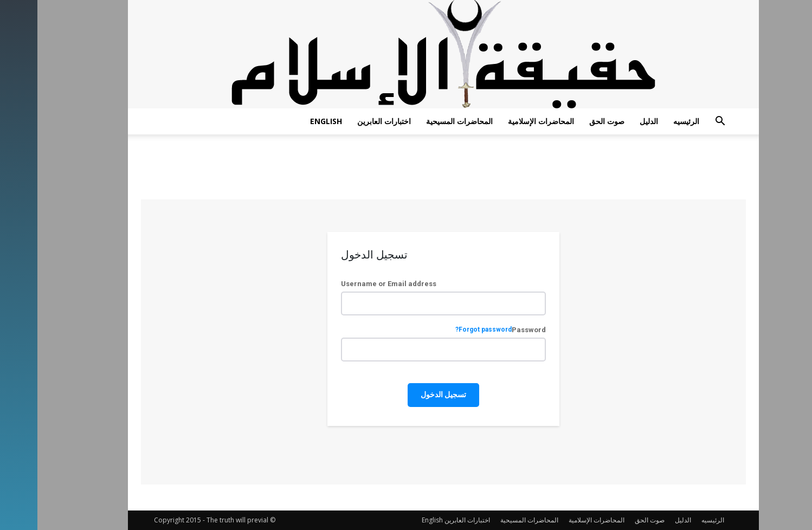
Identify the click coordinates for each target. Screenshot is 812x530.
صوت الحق (569, 121)
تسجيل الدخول (406, 395)
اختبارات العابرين (347, 121)
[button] (682, 122)
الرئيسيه (649, 121)
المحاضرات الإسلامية (504, 121)
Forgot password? (446, 330)
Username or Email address (351, 284)
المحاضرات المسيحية (422, 121)
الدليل (611, 121)
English (289, 121)
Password (463, 330)
